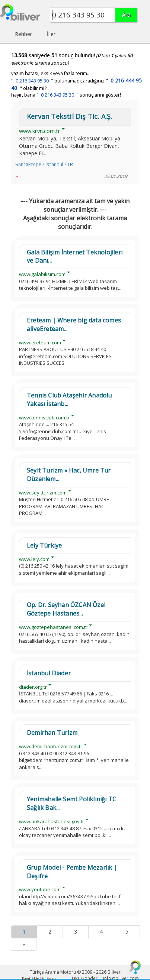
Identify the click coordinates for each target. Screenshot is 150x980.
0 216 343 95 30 (32, 81)
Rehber (23, 34)
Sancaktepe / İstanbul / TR (44, 164)
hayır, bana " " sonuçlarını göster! (66, 95)
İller (51, 34)
